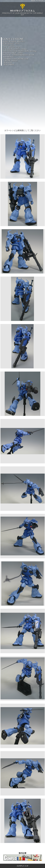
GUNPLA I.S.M (23, 866)
